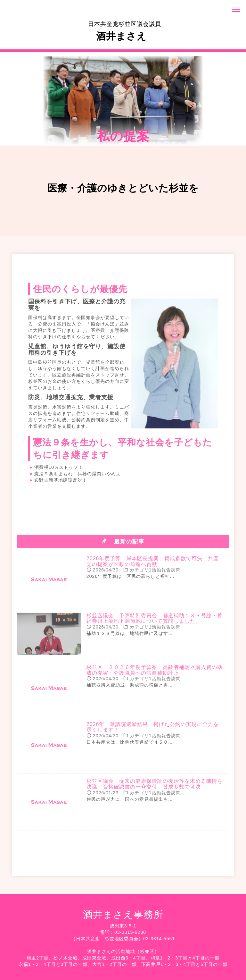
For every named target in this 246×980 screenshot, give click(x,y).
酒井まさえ (125, 31)
